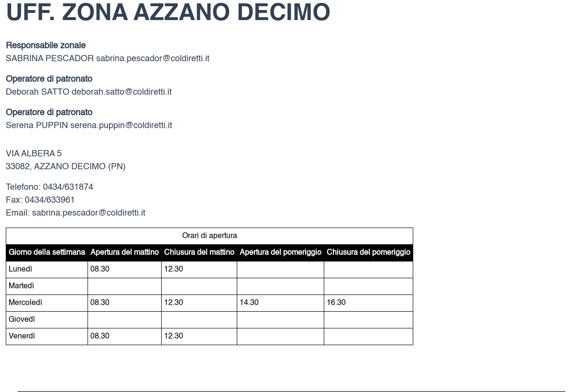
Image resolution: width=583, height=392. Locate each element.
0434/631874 (68, 187)
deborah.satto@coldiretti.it (122, 92)
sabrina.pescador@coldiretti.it (153, 59)
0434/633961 (50, 200)
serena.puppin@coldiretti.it (121, 126)
